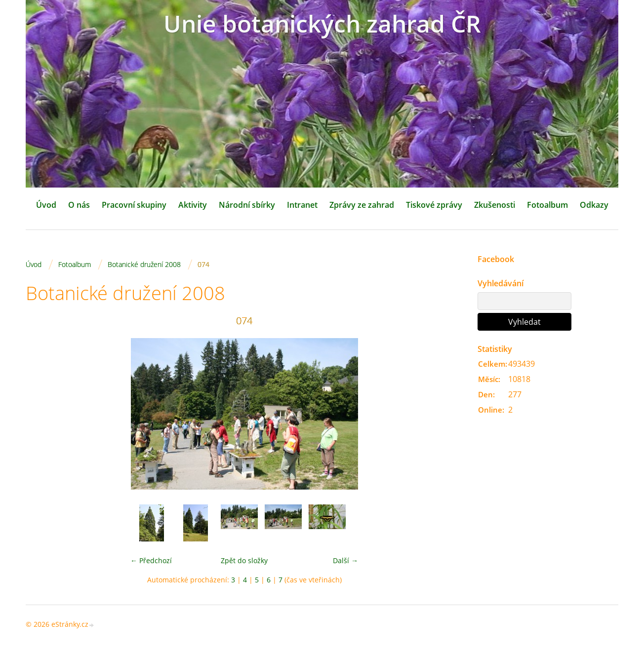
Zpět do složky (244, 560)
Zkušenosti (495, 205)
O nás (79, 205)
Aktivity (193, 205)
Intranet (302, 205)
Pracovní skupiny (134, 205)
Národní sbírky (247, 205)
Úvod (46, 205)
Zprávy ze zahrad (362, 205)
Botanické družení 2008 (144, 264)
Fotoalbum (547, 205)
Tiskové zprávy (434, 205)
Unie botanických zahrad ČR (322, 23)
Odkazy (594, 205)
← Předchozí (151, 560)
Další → (345, 560)
